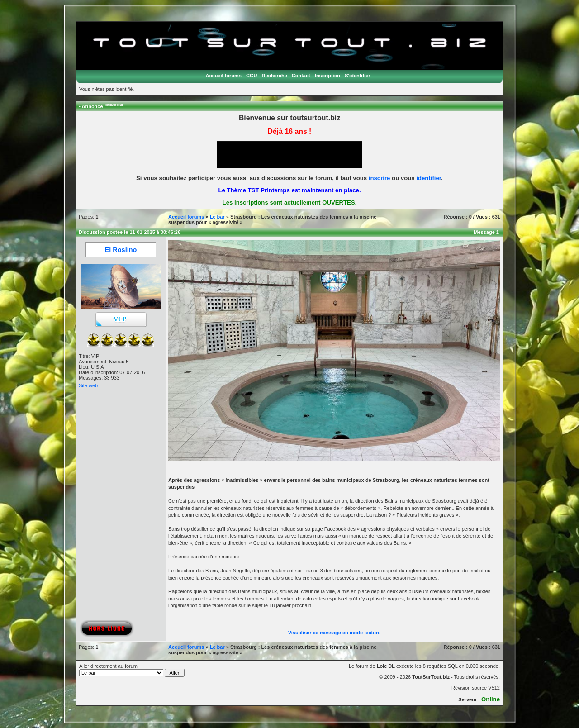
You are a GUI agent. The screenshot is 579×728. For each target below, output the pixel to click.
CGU (252, 76)
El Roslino (121, 250)
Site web (88, 385)
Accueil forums (223, 76)
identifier (429, 178)
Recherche (275, 76)
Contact (301, 76)
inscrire (380, 178)
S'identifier (357, 76)
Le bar (217, 217)
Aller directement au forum (132, 670)
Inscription (327, 76)
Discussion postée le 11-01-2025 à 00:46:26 (130, 232)
